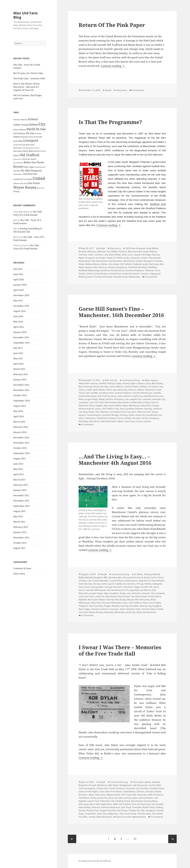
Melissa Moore (93, 264)
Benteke (113, 577)
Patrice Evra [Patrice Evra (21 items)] (18, 159)
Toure (120, 418)
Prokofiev (137, 807)
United (89, 274)
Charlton (99, 255)
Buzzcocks (143, 785)
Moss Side (95, 804)
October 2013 (20, 448)
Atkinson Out (104, 251)
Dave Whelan (158, 581)
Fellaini (141, 390)
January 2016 (20, 332)
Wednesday (134, 277)
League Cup (135, 399)
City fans (144, 788)
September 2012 (22, 506)
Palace (145, 603)
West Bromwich (104, 817)
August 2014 (19, 406)
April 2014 (19, 416)
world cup (130, 612)
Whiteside (119, 612)
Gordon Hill (147, 587)
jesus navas (117, 396)
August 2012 (19, 511)
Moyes (156, 405)
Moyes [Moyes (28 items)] (16, 155)
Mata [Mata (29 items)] (31, 151)
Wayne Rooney (96, 612)
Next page (172, 839)
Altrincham (138, 782)
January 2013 (20, 490)
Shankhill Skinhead (138, 267)
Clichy (81, 390)
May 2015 (18, 358)
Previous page (72, 839)
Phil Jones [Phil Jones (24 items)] (26, 159)
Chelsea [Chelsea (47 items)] (33, 124)
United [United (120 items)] (39, 178)
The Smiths (157, 814)
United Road (115, 274)
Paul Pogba (155, 603)
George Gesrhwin (113, 587)
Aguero (154, 380)
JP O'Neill (118, 258)
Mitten (104, 264)
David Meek (115, 255)
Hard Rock (84, 798)
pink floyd (126, 807)
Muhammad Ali (86, 409)
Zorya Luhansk (144, 421)
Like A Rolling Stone (120, 801)
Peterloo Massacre (111, 807)
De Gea (97, 584)
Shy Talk (141, 810)
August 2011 (19, 548)
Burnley (104, 387)
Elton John (100, 795)
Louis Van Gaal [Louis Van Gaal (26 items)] (19, 145)
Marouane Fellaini (113, 405)
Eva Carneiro (129, 584)
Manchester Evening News (109, 261)
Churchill (130, 788)
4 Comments (87, 424)
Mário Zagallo (96, 405)
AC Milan (138, 574)
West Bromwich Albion (112, 421)
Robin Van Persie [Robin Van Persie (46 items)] (34, 162)
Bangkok (98, 577)
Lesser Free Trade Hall (98, 801)
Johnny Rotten (146, 798)
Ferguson (90, 258)
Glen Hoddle (92, 393)
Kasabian (114, 593)
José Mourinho (151, 396)
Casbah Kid (102, 788)
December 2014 (21, 385)
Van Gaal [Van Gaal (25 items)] (24, 183)
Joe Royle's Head (104, 258)
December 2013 (21, 437)
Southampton (94, 415)
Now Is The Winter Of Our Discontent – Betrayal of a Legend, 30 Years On (27, 87)
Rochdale (134, 606)
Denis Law (111, 390)
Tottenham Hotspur (106, 418)
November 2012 (21, 501)
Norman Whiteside (112, 603)
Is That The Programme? (110, 122)
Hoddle (157, 393)
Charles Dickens (116, 788)
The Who (83, 817)
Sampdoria (122, 267)
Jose (141, 396)
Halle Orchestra (155, 795)
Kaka (106, 593)
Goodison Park (106, 393)
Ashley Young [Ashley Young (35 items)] (21, 125)
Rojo (85, 412)
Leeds (126, 258)
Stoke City (140, 415)
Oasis (125, 603)
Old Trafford (126, 264)
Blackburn (102, 785)
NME (115, 804)
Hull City (106, 396)
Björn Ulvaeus (138, 383)
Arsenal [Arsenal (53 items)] (33, 119)
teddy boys (113, 814)
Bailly (81, 577)
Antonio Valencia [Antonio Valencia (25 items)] (20, 120)
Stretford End (158, 204)
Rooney (143, 606)
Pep (117, 409)
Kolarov (109, 399)
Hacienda (142, 795)
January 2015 (20, 379)
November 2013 (21, 443)
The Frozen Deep (128, 814)
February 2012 (21, 527)
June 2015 (18, 353)
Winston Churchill (122, 817)
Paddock (137, 264)
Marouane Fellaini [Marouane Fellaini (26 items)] (21, 151)
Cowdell (154, 788)
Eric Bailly (117, 584)
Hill (109, 590)
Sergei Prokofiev (108, 810)
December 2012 (21, 495)
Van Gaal (136, 418)
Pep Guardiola (127, 409)
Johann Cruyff (131, 396)
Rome (92, 412)
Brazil (97, 387)
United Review (100, 274)
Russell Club (93, 810)
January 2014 (20, 432)
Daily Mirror (144, 581)
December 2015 (21, 337)
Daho (161, 788)
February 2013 (21, 485)
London (144, 258)
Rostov (112, 267)
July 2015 (18, 348)
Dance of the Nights (89, 792)
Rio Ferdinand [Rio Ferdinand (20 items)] (18, 163)
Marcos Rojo (144, 402)
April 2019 (19, 290)
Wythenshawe (139, 817)
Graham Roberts (123, 393)
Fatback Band (113, 795)
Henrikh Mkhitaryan (142, 393)
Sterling (124, 415)
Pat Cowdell (157, 804)
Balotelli (89, 577)
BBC (106, 577)
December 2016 (21, 306)
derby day (122, 390)
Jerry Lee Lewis (116, 798)
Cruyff (88, 390)
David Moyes (99, 390)
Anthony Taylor (114, 383)
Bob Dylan (113, 785)
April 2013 (19, 474)
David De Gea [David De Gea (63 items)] (36, 129)
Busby (147, 577)
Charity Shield (131, 387)
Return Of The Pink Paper (112, 25)
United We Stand (130, 274)
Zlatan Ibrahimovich (146, 612)
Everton (132, 390)
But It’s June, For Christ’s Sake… (29, 73)
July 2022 (18, 269)
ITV (127, 590)
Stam (123, 609)
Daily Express (131, 581)
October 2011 (20, 543)
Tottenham (90, 418)
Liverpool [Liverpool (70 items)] (31, 140)
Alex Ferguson (138, 248)
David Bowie (129, 792)
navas (98, 409)
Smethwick (90, 814)
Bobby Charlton (119, 251)
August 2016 (19, 311)
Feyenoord (150, 390)
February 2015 (21, 374)
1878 (128, 248)
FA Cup (140, 584)
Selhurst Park (144, 412)
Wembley (83, 421)
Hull (99, 396)
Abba (147, 380)
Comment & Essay (22, 568)
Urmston (144, 274)
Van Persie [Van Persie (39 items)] (34, 183)
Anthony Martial (152, 574)
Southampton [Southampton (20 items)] (18, 174)
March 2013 (19, 479)
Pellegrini (83, 606)
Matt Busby (120, 600)
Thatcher (149, 270)
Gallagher (157, 584)
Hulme (93, 798)
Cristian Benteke (100, 581)
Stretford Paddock (135, 270)
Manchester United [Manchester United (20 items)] (33, 148)
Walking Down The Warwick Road (95, 277)
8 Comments (138, 90)
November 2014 (21, 390)
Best (120, 577)
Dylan (91, 795)
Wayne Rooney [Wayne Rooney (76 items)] (25, 187)
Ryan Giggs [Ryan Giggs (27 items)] (29, 167)
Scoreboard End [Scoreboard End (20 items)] (40, 167)
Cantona (83, 255)
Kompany (119, 399)
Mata (125, 405)
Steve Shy (102, 814)
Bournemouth (135, 251)
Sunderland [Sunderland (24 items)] (18, 179)
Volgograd (155, 274)
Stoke (131, 415)
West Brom (94, 421)
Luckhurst (99, 596)
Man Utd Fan (111, 380)
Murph (108, 90)
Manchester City (87, 261)
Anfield (102, 383)
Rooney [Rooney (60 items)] (18, 166)
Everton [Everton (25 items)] (38, 133)
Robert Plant (149, 807)
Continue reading (113, 66)
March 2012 (19, 522)
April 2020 (19, 279)
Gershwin (128, 587)
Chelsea (143, 387)
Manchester (155, 258)
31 (136, 838)
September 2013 (22, 453)
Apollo (148, 782)
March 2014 (19, 422)
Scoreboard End (118, 412)
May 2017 (18, 300)
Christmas (153, 387)
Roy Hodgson (155, 606)
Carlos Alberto (116, 387)
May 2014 (18, 411)
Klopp (102, 399)
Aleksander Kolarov (88, 383)
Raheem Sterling (143, 409)
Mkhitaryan (135, 405)
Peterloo (96, 807)
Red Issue (154, 264)
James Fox (103, 798)
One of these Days (141, 804)
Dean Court (128, 255)
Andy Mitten (152, 248)
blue (148, 383)
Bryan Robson (150, 251)
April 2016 (19, 327)
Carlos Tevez (157, 577)
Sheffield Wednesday (89, 270)
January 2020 (20, 285)
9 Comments (87, 615)
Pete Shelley (85, 807)
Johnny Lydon (131, 798)
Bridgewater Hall (128, 785)
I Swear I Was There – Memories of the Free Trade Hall (120, 650)
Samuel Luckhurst (100, 609)
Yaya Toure (130, 421)
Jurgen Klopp (91, 399)
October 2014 (20, 395)
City (106, 255)
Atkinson (92, 251)
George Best (97, 587)
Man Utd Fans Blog (25, 15)
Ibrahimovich (118, 590)
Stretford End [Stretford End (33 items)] (30, 174)
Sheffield (152, 267)
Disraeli (149, 792)
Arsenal (82, 251)
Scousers (132, 412)
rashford (157, 409)
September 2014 (22, 400)
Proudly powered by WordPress (95, 861)
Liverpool (135, 258)
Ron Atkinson (101, 267)
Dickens (141, 792)
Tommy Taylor (149, 609)
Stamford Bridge (110, 415)
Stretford (105, 270)
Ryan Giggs (84, 609)
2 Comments (157, 817)
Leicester (147, 399)
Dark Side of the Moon (111, 792)
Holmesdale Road (87, 396)
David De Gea (85, 584)
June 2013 (18, 464)
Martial (110, 600)
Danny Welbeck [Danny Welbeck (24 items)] (20, 129)
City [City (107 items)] (42, 124)
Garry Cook (84, 587)
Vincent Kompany (150, 418)
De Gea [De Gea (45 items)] (30, 133)
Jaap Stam (135, 590)
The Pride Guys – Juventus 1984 (29, 78)
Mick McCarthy (142, 600)
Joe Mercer (146, 590)
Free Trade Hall (128, 795)
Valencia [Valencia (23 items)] (17, 183)
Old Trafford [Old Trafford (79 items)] (29, 155)
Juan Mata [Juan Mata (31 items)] (18, 141)
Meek (81, 264)
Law (127, 399)
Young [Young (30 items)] (16, 191)
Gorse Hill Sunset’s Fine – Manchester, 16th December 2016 (121, 312)
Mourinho (146, 405)
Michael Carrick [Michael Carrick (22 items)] (40, 151)
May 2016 (18, 322)
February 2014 (21, 427)
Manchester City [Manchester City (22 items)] (19, 148)
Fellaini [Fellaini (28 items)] (16, 137)
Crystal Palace (116, 581)
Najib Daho (106, 804)
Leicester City (159, 399)
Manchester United (133, 261)
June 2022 (18, 274)
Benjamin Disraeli (87, 785)
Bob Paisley (157, 383)
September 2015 (22, 343)
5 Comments (151, 277)
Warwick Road (120, 277)
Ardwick (156, 782)
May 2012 (18, 516)
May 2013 (18, 469)
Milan (153, 600)
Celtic (91, 255)
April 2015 (19, 364)
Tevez (138, 609)
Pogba (108, 606)
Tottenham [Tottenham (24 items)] (28, 179)
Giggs (137, 587)
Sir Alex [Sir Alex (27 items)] (17, 171)
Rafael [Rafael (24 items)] (33, 159)
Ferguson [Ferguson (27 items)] (24, 137)
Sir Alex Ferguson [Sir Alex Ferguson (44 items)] (31, 170)
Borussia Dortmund (133, 577)
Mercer (130, 600)
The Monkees (144, 814)
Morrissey (114, 264)
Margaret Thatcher (153, 261)
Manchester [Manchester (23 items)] (30, 145)
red (80, 412)
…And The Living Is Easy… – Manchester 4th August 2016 (115, 460)
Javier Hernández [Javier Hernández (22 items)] (36, 137)
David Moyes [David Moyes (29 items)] (19, 133)
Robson (89, 267)
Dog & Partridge (142, 255)
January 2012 (20, 532)
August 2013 (19, 458)
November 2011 (21, 537)
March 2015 (19, 369)
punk (145, 264)
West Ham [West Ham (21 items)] (41, 188)
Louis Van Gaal (96, 402)
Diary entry (19, 574)
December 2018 (21, 295)
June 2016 (18, 316)
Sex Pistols (122, 810)
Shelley (132, 810)
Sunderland (152, 415)
